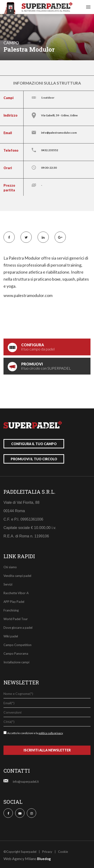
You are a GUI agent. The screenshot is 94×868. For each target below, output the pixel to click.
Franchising (11, 610)
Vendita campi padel (17, 576)
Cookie (63, 852)
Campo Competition (17, 645)
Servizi (8, 584)
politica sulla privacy (51, 733)
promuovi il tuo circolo (34, 459)
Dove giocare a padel (18, 628)
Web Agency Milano (20, 859)
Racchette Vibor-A (16, 593)
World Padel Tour (16, 619)
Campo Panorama (16, 654)
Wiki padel (11, 636)
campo (11, 43)
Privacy (47, 852)
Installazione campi (16, 662)
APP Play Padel (14, 602)
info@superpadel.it (26, 782)
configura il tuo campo (34, 444)
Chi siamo (10, 567)
